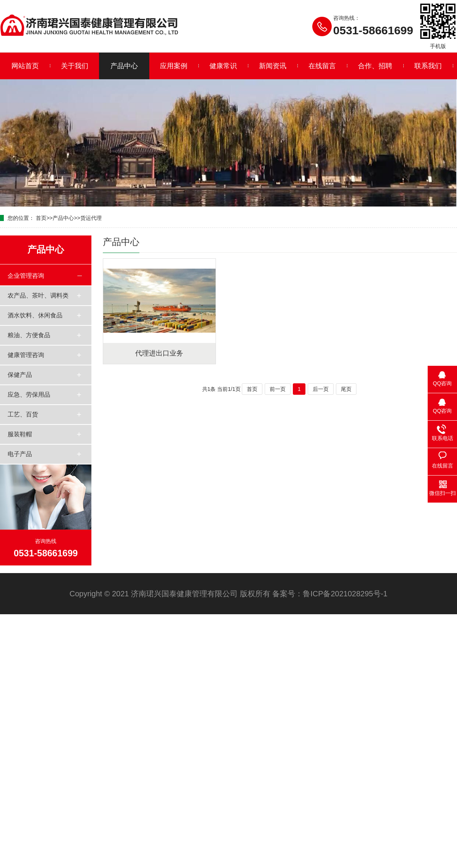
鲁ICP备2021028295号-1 (345, 594)
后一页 (321, 389)
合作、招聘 (375, 66)
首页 (41, 218)
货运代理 (91, 218)
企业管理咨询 (26, 276)
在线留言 (322, 66)
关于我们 (75, 66)
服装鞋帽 (20, 434)
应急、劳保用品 (29, 395)
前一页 (278, 389)
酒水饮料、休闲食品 (35, 315)
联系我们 (428, 66)
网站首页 (25, 66)
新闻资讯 (273, 66)
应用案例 (174, 66)
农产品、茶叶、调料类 (38, 295)
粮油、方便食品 (29, 335)
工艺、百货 (23, 414)
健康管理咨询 (26, 355)
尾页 (346, 389)
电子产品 (20, 454)
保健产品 (20, 375)
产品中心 (124, 66)
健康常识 (223, 66)
